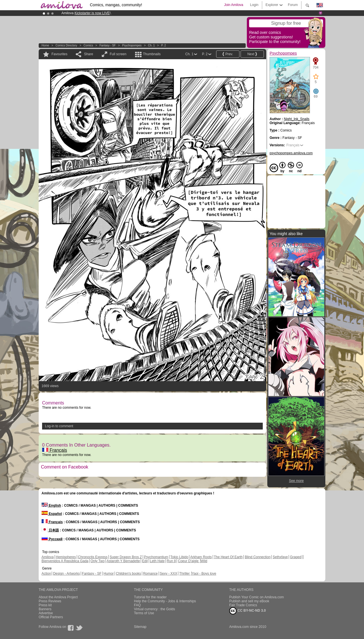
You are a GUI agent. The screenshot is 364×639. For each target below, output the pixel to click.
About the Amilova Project (58, 597)
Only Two (98, 561)
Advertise (46, 613)
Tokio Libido (179, 557)
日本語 (50, 530)
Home (45, 45)
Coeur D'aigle (189, 561)
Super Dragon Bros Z (126, 557)
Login (254, 5)
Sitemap (140, 627)
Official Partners (51, 617)
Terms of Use (144, 613)
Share (88, 54)
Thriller (185, 574)
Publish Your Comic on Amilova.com (257, 597)
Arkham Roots (201, 557)
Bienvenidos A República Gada (65, 561)
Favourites (59, 54)
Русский (52, 539)
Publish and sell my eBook (249, 601)
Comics (88, 45)
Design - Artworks (67, 574)
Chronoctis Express (93, 557)
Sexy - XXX (168, 574)
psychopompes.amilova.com (291, 153)
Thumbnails (152, 54)
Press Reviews (50, 601)
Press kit (45, 605)
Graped (295, 557)
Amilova (48, 557)
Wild (204, 561)
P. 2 (164, 45)
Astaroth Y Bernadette (123, 561)
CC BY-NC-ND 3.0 (248, 611)
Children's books (128, 574)
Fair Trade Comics (243, 605)
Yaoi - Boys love (204, 574)
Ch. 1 (151, 45)
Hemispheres (66, 557)
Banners (45, 609)
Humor (109, 574)
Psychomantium (156, 557)
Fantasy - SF (108, 45)
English (51, 506)
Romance (150, 574)
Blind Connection (258, 557)
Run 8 (171, 561)
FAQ (137, 605)
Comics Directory (66, 45)
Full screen (118, 54)
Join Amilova (234, 5)
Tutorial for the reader (150, 597)
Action (46, 574)
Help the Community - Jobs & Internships (165, 601)
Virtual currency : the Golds (155, 609)
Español (52, 514)
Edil (145, 561)
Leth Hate (157, 561)
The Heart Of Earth (228, 557)
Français (55, 450)
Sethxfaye (280, 557)
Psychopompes (132, 45)
